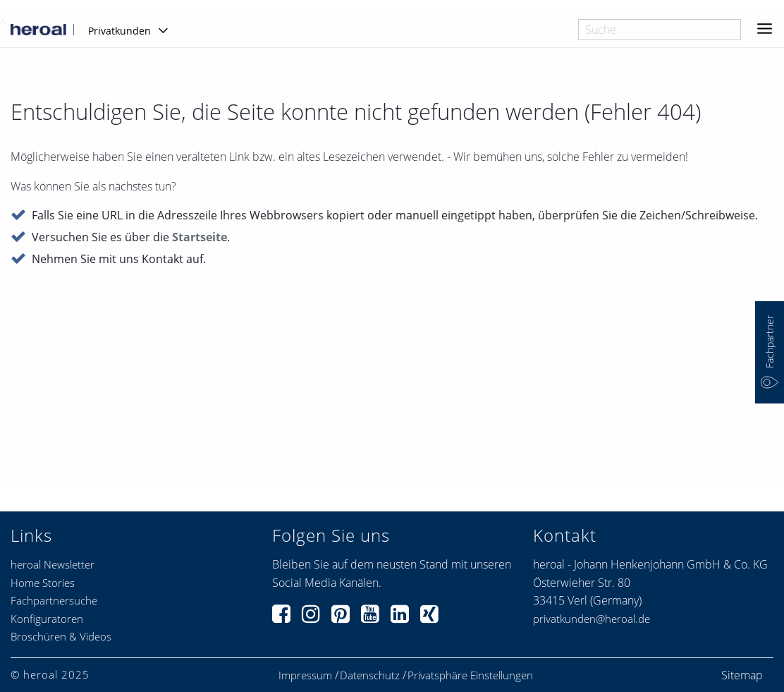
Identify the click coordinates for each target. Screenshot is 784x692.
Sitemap (742, 675)
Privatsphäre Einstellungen (470, 675)
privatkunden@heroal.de (592, 619)
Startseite (200, 238)
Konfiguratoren (47, 619)
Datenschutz (370, 675)
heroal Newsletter (53, 564)
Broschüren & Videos (61, 636)
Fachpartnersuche (54, 600)
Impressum (305, 675)
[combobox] (660, 30)
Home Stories (43, 583)
